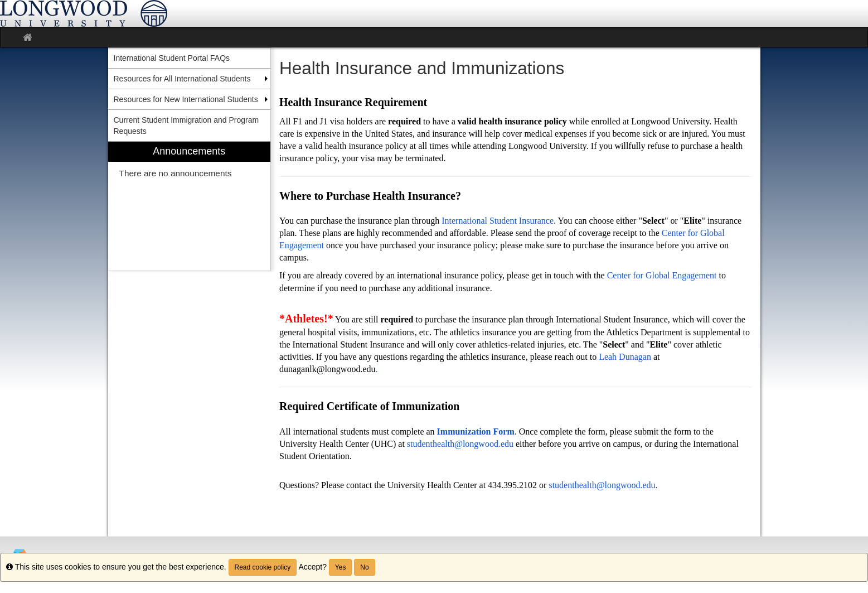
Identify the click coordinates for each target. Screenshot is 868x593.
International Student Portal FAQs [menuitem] (172, 58)
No (364, 567)
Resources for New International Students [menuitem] (186, 99)
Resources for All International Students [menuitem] (182, 79)
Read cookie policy (263, 567)
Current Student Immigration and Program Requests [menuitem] (186, 126)
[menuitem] (190, 206)
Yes (341, 567)
